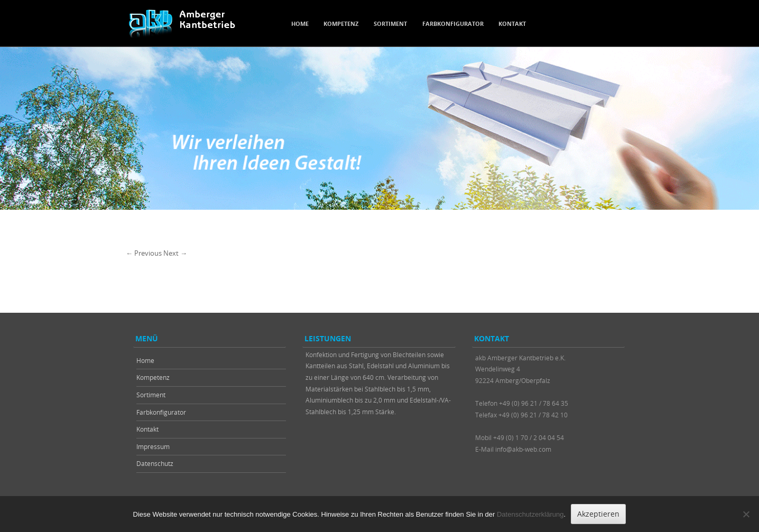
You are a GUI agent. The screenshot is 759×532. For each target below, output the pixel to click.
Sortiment (390, 24)
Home (300, 24)
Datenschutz (155, 463)
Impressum (153, 446)
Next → (175, 253)
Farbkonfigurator (453, 24)
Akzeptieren (598, 514)
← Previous (144, 253)
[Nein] (746, 514)
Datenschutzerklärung (530, 514)
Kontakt (512, 24)
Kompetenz (341, 24)
